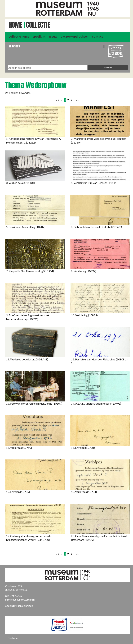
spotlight (39, 36)
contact (97, 36)
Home (15, 25)
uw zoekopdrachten (75, 36)
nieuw (53, 36)
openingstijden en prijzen (19, 606)
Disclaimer (13, 638)
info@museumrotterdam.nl (20, 600)
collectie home (19, 36)
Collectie (38, 25)
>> (77, 100)
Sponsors (14, 46)
